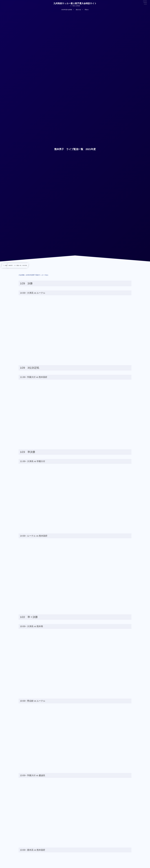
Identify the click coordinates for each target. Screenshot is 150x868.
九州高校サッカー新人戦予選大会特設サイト (75, 3)
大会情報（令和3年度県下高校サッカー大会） (34, 275)
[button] (145, 3)
